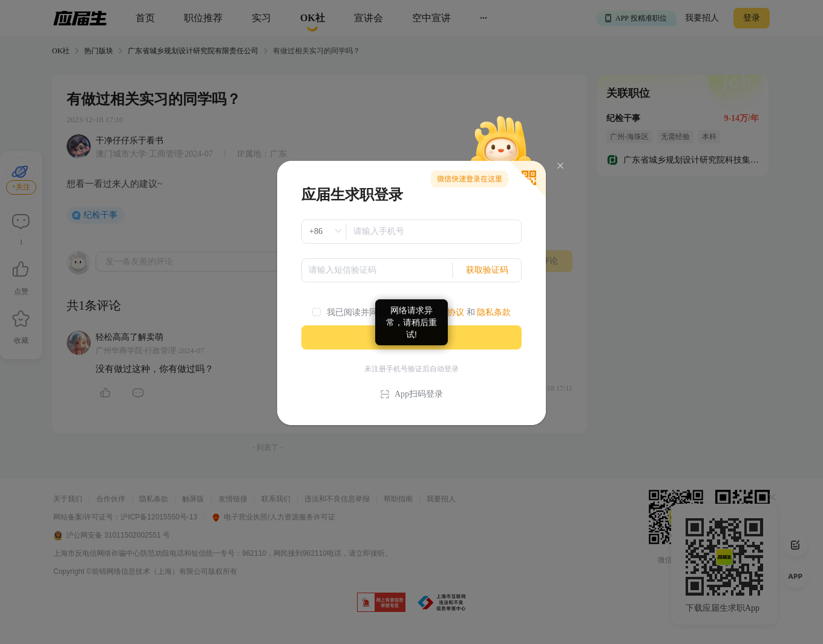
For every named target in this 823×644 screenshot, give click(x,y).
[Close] (560, 166)
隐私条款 (494, 312)
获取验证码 (487, 270)
